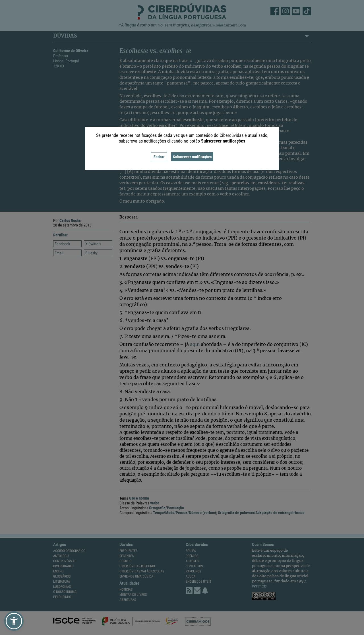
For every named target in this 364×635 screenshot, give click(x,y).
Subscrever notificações (192, 157)
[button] (14, 621)
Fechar (159, 157)
